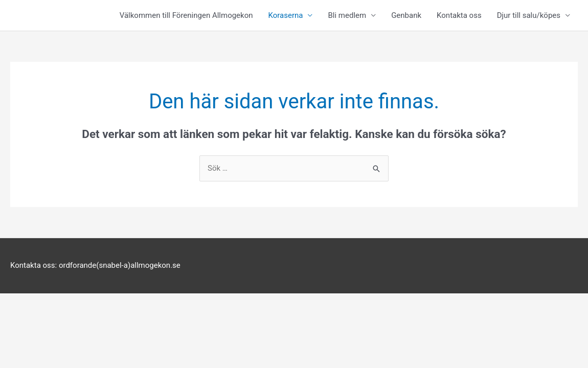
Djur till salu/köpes (529, 15)
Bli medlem (347, 15)
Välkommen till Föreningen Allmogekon (186, 15)
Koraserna (286, 15)
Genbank (406, 15)
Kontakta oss (459, 15)
